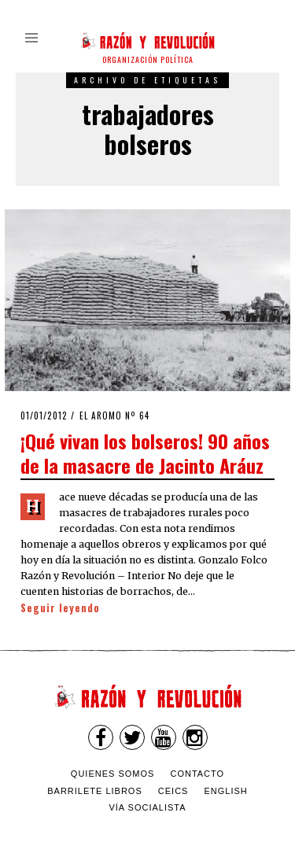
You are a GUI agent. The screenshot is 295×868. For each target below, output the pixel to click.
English (226, 791)
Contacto (197, 774)
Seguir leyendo (60, 608)
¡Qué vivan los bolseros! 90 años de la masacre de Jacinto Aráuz (145, 453)
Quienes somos (113, 774)
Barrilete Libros (95, 791)
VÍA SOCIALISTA (147, 807)
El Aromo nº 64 (114, 416)
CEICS (173, 791)
